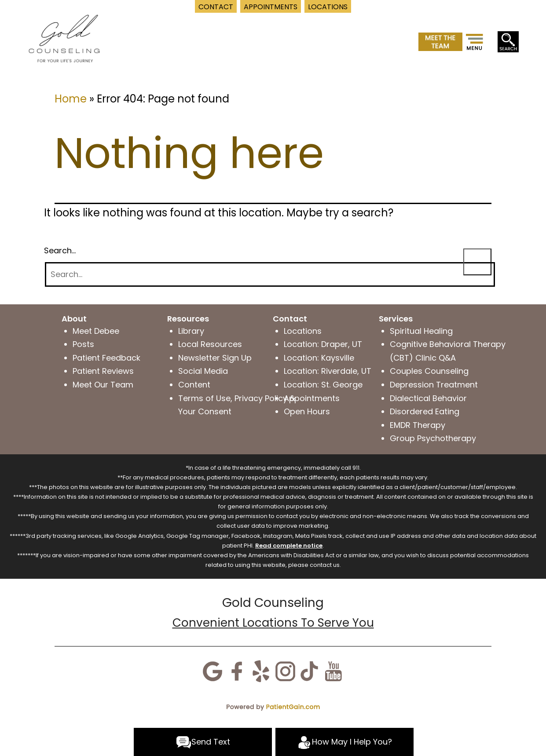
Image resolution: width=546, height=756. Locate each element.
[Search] (270, 275)
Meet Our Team (103, 385)
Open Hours (307, 411)
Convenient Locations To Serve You (273, 623)
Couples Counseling (429, 371)
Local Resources (210, 344)
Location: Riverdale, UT (328, 371)
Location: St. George (323, 385)
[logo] (64, 38)
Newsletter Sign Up (215, 358)
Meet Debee (96, 331)
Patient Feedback (106, 358)
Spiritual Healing (421, 331)
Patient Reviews (103, 371)
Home (71, 99)
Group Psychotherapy (433, 438)
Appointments (312, 398)
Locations (303, 331)
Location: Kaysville (319, 358)
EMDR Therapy (418, 425)
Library (191, 331)
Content (194, 385)
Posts (83, 344)
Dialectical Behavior (428, 398)
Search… (60, 250)
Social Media (203, 371)
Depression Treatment (434, 385)
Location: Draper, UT (323, 344)
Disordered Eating (425, 411)
